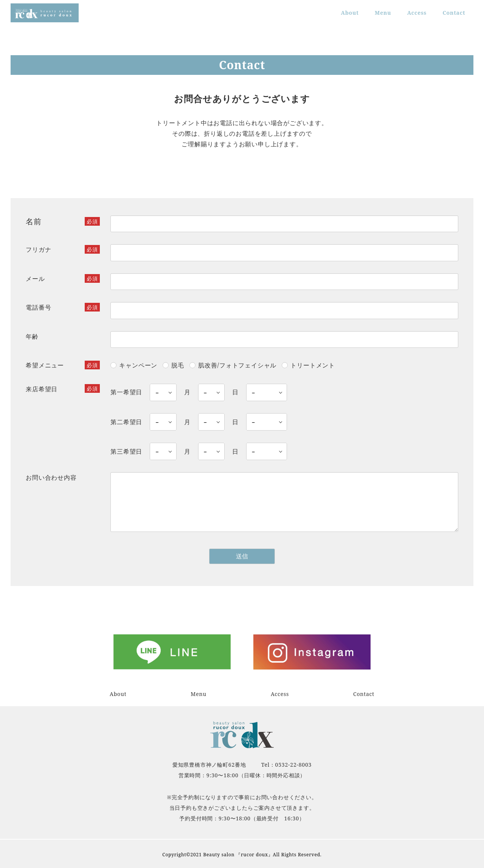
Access (280, 694)
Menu (199, 694)
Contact (364, 694)
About (118, 694)
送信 (254, 556)
